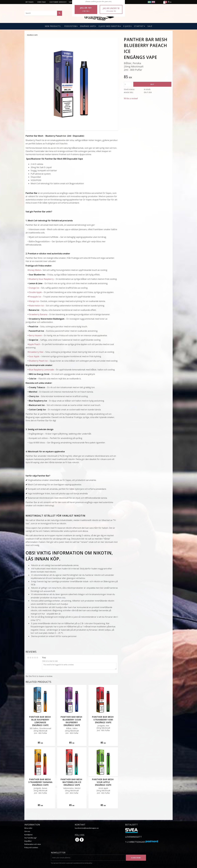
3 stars (33, 658)
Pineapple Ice (35, 297)
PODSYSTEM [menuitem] (70, 26)
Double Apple (35, 292)
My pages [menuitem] (30, 2)
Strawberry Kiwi (36, 352)
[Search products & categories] (43, 13)
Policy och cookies (31, 847)
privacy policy (89, 863)
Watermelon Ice (36, 306)
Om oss (27, 831)
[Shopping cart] (166, 3)
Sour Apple (34, 356)
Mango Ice (34, 301)
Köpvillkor (28, 841)
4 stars (35, 658)
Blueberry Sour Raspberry (41, 279)
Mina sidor (28, 828)
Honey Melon (35, 270)
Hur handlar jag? (30, 838)
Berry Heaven (35, 335)
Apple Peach (34, 344)
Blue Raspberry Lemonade (41, 370)
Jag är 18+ (86, 9)
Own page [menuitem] (42, 2)
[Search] (60, 13)
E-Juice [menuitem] (127, 26)
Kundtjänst (28, 835)
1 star (28, 658)
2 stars (30, 658)
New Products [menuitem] (53, 26)
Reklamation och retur (33, 844)
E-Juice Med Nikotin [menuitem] (109, 26)
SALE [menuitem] (150, 26)
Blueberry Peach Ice (38, 361)
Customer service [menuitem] (57, 2)
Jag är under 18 (111, 10)
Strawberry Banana (38, 314)
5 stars (37, 658)
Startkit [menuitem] (139, 26)
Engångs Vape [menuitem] (87, 26)
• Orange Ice (33, 288)
